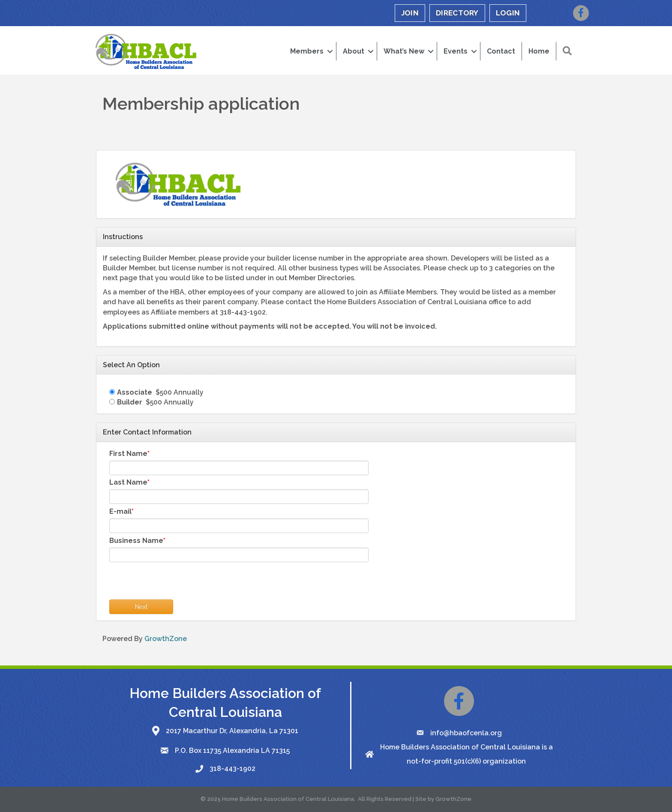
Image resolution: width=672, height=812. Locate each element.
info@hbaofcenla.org (466, 733)
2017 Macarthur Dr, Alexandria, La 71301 (232, 731)
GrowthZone (166, 639)
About (354, 51)
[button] (567, 51)
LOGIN (508, 13)
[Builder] (112, 402)
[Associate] (112, 392)
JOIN (410, 13)
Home (539, 51)
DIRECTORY (457, 13)
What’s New (404, 51)
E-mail (120, 511)
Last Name (128, 482)
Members (307, 51)
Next (141, 607)
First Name (128, 454)
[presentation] (174, 583)
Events (456, 51)
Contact (501, 51)
